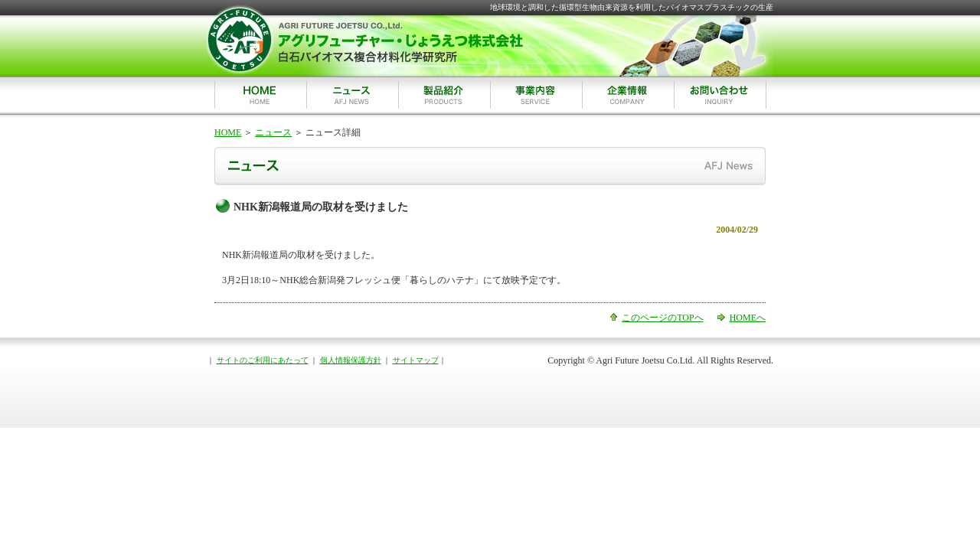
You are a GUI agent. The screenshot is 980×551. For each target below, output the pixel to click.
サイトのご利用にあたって (263, 360)
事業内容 (536, 95)
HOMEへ (748, 318)
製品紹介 (444, 95)
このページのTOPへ (662, 318)
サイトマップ (416, 360)
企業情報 (628, 95)
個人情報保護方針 (351, 360)
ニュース (352, 95)
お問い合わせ (720, 95)
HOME (260, 95)
